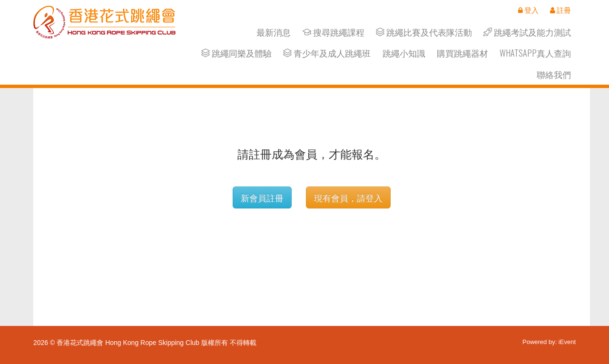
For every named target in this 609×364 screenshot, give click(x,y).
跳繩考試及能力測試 (527, 32)
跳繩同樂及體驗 (236, 53)
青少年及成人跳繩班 (327, 53)
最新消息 (274, 32)
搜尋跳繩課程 (334, 32)
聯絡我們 (554, 74)
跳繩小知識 (404, 53)
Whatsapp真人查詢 (535, 53)
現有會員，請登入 (348, 197)
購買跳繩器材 (462, 53)
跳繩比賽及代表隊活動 (424, 32)
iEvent (567, 342)
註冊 (560, 10)
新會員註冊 (262, 197)
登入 (528, 10)
